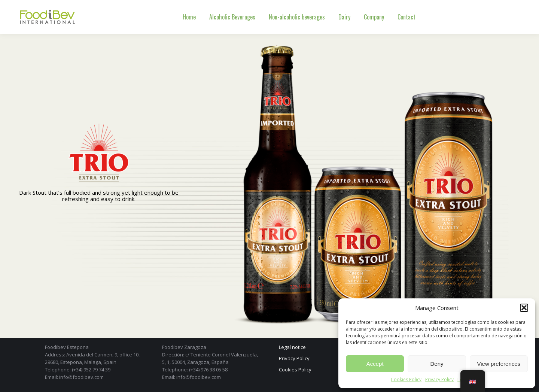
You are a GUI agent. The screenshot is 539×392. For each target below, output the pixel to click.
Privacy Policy (439, 379)
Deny (437, 364)
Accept (375, 364)
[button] (524, 308)
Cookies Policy (406, 379)
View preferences (499, 364)
